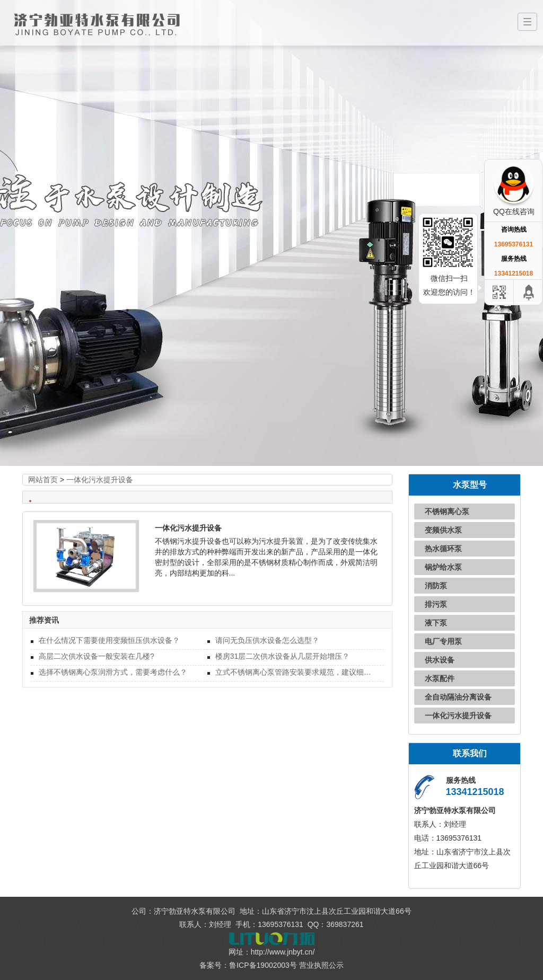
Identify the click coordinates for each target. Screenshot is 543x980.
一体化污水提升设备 (100, 480)
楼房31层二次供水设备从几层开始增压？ (283, 656)
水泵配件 (440, 678)
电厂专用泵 (443, 641)
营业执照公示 (321, 965)
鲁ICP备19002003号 (263, 965)
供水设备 (440, 660)
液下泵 (436, 623)
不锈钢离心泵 (447, 511)
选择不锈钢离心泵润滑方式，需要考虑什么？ (113, 672)
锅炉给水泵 (443, 567)
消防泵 (436, 586)
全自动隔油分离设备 (458, 697)
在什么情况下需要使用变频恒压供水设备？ (109, 640)
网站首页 (43, 480)
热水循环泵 (443, 549)
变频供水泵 (443, 530)
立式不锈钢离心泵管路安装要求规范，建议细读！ (296, 672)
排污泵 (436, 604)
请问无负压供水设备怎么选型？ (267, 640)
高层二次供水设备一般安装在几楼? (97, 656)
